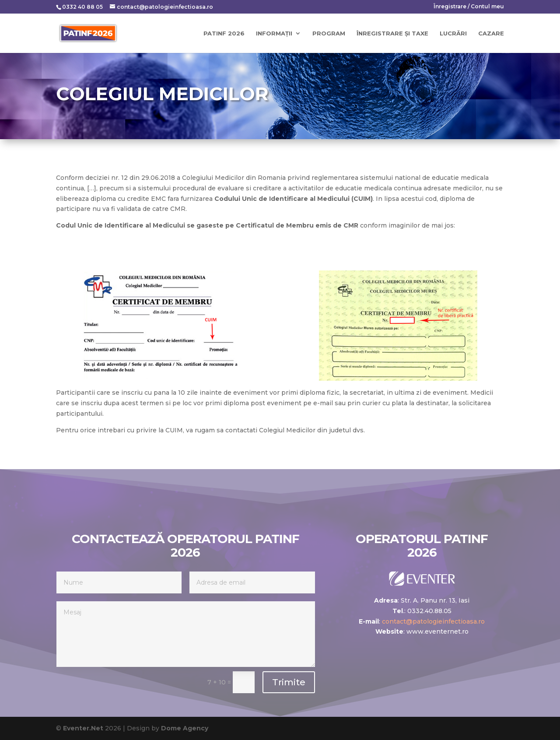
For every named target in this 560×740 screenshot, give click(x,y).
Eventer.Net (84, 728)
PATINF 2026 (224, 33)
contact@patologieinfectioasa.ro (433, 621)
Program (329, 33)
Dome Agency (185, 728)
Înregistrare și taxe (392, 33)
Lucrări (453, 33)
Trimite (289, 682)
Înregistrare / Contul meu (469, 7)
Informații (274, 33)
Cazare (491, 33)
